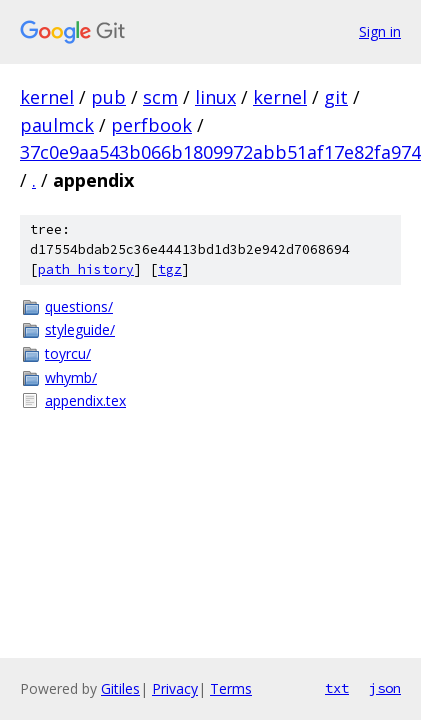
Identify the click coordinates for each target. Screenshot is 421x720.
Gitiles (120, 688)
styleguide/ (80, 329)
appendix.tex (85, 400)
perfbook (151, 125)
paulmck (57, 125)
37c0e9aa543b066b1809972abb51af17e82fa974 (220, 152)
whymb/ (71, 377)
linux (215, 97)
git (336, 97)
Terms (231, 688)
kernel (47, 97)
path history (86, 269)
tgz (170, 269)
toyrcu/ (68, 353)
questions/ (79, 306)
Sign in (380, 31)
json (385, 688)
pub (108, 97)
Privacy (175, 688)
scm (160, 97)
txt (337, 688)
